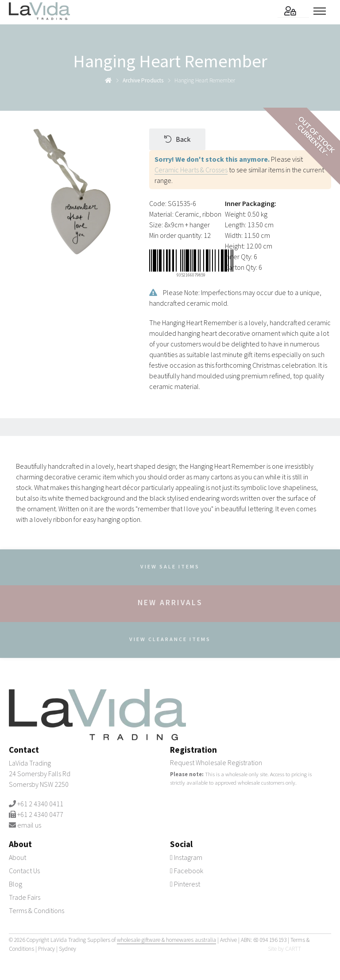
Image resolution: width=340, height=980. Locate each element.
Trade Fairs (25, 897)
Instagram (186, 857)
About (17, 857)
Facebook (187, 871)
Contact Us (24, 871)
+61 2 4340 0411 (40, 804)
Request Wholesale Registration (216, 762)
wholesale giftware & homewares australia (166, 940)
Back (177, 139)
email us (29, 825)
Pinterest (185, 884)
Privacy (46, 949)
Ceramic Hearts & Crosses (191, 170)
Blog (15, 884)
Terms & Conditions (37, 910)
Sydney (68, 949)
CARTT (293, 949)
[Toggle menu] (322, 11)
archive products (143, 80)
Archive (228, 940)
